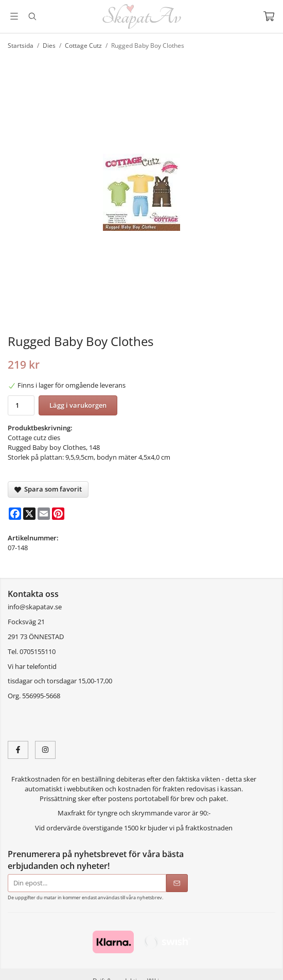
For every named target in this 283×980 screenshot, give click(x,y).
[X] (29, 514)
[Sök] (32, 16)
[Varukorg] (269, 16)
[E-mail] (44, 514)
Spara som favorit (48, 489)
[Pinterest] (58, 514)
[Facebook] (15, 514)
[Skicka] (177, 883)
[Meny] (14, 16)
